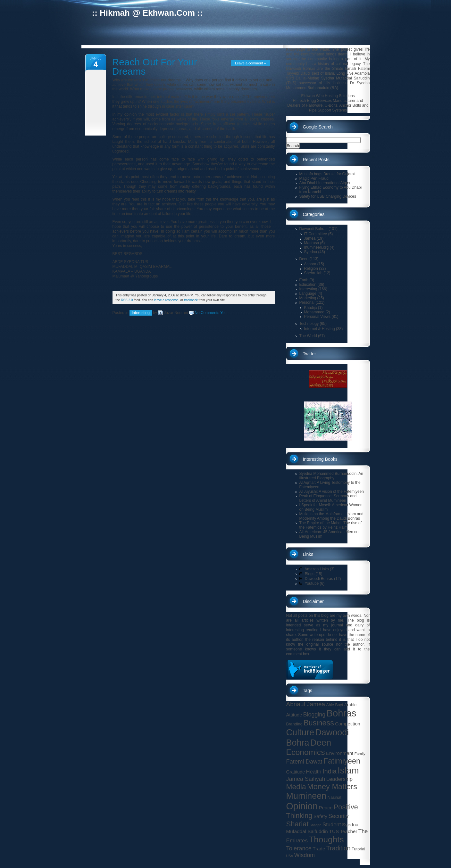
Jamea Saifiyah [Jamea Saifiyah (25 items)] (306, 779)
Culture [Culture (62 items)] (300, 732)
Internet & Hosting (320, 329)
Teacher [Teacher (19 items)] (348, 831)
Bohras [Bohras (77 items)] (342, 713)
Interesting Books (320, 459)
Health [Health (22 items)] (313, 772)
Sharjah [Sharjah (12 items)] (316, 825)
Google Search (318, 127)
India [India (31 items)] (330, 771)
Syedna (311, 252)
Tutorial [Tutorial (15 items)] (358, 849)
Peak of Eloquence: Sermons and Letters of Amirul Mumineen (328, 498)
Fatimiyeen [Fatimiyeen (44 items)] (342, 761)
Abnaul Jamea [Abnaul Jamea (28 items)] (306, 704)
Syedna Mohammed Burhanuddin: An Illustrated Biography (331, 476)
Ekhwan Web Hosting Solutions (328, 96)
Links (308, 554)
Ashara (310, 264)
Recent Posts (316, 160)
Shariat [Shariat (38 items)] (297, 824)
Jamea (310, 238)
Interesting (141, 313)
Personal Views (317, 317)
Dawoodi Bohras (313, 229)
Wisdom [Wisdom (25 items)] (305, 855)
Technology (309, 324)
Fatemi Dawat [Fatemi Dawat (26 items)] (304, 761)
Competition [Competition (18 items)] (348, 724)
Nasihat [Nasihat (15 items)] (334, 797)
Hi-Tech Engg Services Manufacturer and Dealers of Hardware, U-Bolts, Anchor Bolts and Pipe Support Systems (328, 105)
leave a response (166, 300)
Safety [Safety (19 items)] (320, 816)
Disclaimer (313, 601)
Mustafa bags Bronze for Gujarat (327, 174)
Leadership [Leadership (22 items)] (339, 779)
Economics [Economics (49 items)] (306, 752)
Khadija (311, 308)
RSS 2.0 (127, 300)
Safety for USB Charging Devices (328, 196)
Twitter (309, 354)
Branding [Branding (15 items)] (294, 724)
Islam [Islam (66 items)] (348, 770)
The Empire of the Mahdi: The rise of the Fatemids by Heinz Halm (331, 525)
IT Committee (316, 234)
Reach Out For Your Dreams (155, 67)
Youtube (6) (312, 583)
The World (308, 336)
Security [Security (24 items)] (338, 816)
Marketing (308, 298)
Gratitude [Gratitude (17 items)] (296, 772)
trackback (191, 300)
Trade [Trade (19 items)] (319, 849)
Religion (311, 269)
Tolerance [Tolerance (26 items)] (299, 848)
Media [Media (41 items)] (296, 787)
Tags (308, 690)
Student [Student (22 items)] (332, 825)
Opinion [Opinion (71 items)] (302, 806)
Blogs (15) (311, 574)
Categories (314, 214)
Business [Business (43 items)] (319, 723)
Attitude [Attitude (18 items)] (294, 715)
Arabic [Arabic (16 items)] (350, 705)
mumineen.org (317, 247)
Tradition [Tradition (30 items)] (338, 848)
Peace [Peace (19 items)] (326, 808)
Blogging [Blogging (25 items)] (314, 715)
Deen (304, 259)
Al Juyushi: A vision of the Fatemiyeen (332, 492)
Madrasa (312, 243)
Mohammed (314, 312)
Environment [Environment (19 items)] (340, 753)
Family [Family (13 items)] (360, 753)
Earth (304, 280)
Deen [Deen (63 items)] (321, 743)
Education (308, 285)
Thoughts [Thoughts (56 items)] (326, 839)
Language (308, 293)
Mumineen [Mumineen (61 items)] (306, 796)
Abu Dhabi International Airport (326, 183)
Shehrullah (313, 273)
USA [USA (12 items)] (290, 856)
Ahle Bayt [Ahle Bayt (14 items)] (335, 705)
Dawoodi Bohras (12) (320, 579)
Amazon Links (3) (317, 569)
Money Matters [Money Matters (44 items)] (332, 787)
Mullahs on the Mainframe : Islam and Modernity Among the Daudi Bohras (331, 516)
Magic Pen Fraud (314, 178)
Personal (307, 302)
